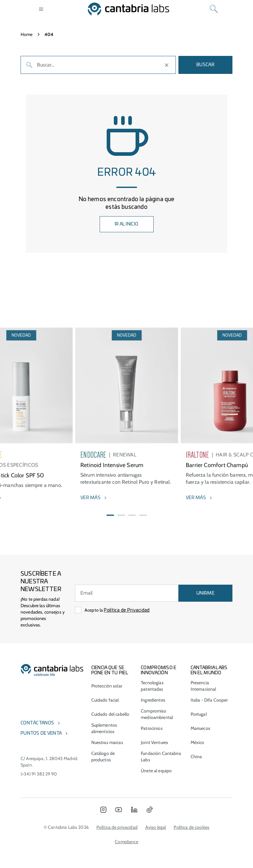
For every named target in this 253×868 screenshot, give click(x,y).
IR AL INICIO (126, 224)
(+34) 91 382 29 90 (39, 774)
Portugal (199, 714)
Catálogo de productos (103, 757)
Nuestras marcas (107, 742)
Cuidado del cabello (110, 714)
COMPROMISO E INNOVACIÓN (158, 670)
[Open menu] (41, 9)
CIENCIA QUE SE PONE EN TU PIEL (110, 670)
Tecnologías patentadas (152, 686)
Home (27, 34)
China (196, 757)
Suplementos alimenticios (104, 728)
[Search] (214, 9)
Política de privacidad (117, 827)
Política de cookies (191, 827)
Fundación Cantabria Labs (161, 757)
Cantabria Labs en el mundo (209, 670)
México (198, 742)
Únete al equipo (156, 771)
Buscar (205, 65)
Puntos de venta (41, 733)
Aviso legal (156, 827)
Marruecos (200, 728)
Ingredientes (153, 700)
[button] (110, 532)
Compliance (126, 842)
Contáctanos (37, 723)
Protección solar (107, 686)
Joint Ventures (154, 742)
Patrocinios (152, 728)
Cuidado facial (105, 700)
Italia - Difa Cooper (209, 700)
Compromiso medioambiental (157, 714)
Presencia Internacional (203, 686)
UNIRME (205, 593)
